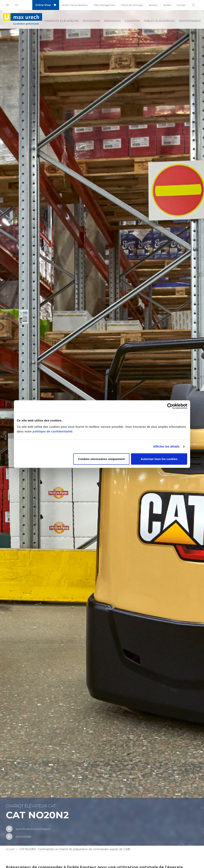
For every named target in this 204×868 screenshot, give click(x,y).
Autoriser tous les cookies (159, 459)
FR (17, 5)
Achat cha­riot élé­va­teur (75, 5)
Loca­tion (132, 21)
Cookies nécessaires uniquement (101, 459)
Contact (181, 5)
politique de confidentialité (53, 431)
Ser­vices (153, 5)
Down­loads (23, 836)
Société (167, 5)
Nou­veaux (112, 21)
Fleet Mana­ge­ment (105, 5)
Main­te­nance (190, 21)
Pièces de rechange (132, 5)
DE (8, 5)
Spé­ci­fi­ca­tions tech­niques (33, 829)
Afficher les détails (166, 446)
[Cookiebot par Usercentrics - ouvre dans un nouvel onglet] (170, 406)
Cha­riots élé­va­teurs (62, 21)
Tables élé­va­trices (159, 21)
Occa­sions (92, 21)
